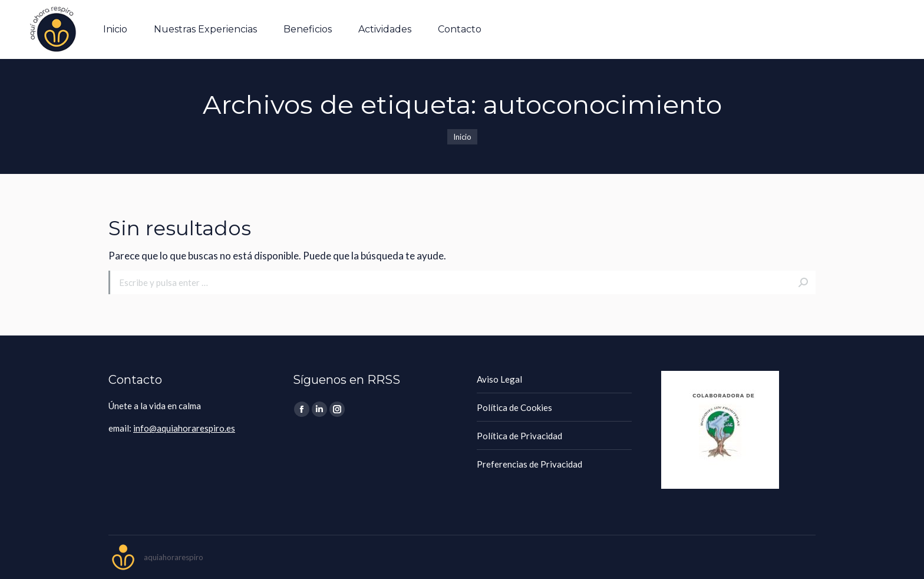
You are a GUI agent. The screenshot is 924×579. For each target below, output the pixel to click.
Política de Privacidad (519, 436)
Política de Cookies (514, 407)
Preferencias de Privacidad (529, 464)
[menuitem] (115, 29)
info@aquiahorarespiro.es (184, 428)
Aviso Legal (499, 379)
